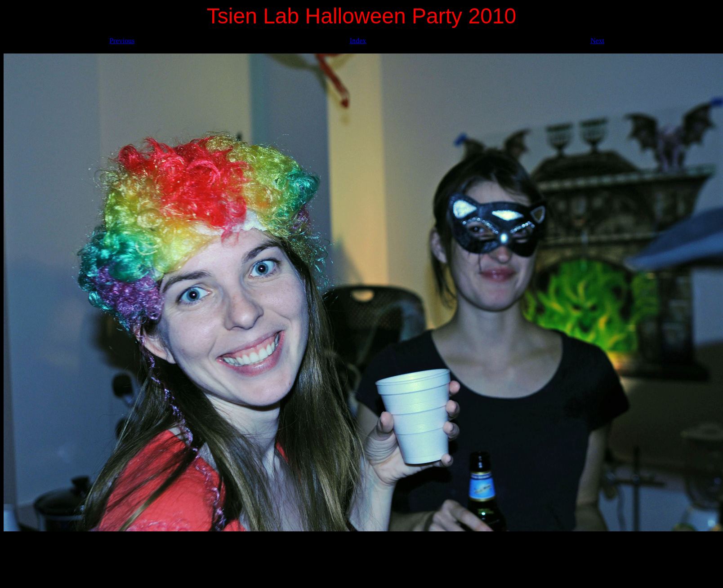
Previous (122, 41)
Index (358, 41)
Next (597, 41)
